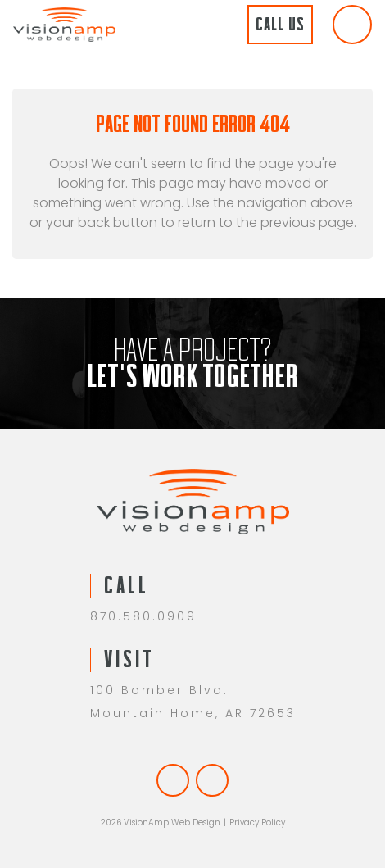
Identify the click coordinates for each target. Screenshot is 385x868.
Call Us (280, 24)
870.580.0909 (143, 616)
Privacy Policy (257, 823)
